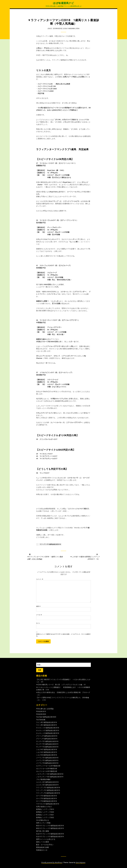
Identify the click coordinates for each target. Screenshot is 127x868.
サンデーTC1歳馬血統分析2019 (47, 745)
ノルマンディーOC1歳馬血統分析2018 (50, 775)
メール (39, 616)
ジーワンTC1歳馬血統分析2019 (47, 761)
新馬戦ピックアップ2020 (45, 812)
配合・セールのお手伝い (45, 844)
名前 (38, 607)
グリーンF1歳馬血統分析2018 (47, 737)
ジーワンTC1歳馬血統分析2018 (47, 758)
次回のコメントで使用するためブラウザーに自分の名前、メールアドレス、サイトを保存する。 (63, 637)
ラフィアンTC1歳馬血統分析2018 (50, 544)
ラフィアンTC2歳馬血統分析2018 (48, 793)
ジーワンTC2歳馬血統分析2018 (47, 764)
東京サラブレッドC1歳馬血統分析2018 (50, 825)
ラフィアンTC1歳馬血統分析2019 (48, 791)
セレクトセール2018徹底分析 (47, 769)
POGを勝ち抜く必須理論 (45, 710)
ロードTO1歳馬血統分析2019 (47, 799)
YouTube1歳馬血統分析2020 (46, 718)
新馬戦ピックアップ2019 (45, 809)
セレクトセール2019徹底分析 (47, 772)
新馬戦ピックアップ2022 (45, 817)
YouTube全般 (41, 721)
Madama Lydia (74, 28)
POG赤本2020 (41, 716)
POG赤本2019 (41, 713)
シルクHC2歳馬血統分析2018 (47, 756)
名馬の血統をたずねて (44, 807)
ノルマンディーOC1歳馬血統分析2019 (50, 777)
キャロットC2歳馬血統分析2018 (48, 734)
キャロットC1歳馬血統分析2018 (48, 729)
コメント (40, 579)
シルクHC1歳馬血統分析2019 (47, 753)
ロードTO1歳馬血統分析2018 (47, 796)
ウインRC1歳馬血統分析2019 (47, 726)
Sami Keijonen (81, 862)
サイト (38, 625)
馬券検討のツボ (42, 850)
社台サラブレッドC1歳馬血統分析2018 (50, 834)
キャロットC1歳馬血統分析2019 (48, 732)
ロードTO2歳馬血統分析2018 (47, 801)
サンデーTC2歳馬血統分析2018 (47, 748)
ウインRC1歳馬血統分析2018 (47, 724)
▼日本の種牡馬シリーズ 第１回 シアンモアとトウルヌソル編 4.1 (61, 686)
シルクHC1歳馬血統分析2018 (47, 750)
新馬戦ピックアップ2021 (45, 815)
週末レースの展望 (43, 842)
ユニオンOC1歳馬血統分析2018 (47, 783)
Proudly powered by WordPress (52, 862)
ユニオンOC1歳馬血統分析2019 (47, 785)
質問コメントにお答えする (46, 839)
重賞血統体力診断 (43, 847)
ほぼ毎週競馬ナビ (64, 3)
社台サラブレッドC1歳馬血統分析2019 (50, 836)
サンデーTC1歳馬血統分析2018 (47, 742)
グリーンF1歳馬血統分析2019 (47, 740)
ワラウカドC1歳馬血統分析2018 (48, 804)
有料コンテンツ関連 (43, 823)
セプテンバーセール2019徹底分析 (48, 766)
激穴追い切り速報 (43, 831)
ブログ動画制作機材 (43, 780)
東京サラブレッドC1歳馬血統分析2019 (50, 828)
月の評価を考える (43, 820)
